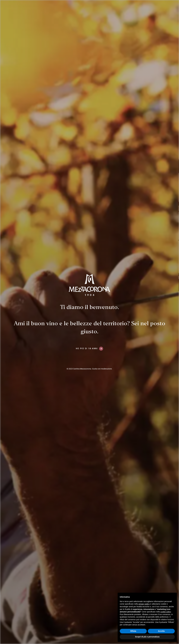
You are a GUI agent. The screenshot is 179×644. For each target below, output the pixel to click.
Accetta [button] (161, 631)
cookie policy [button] (166, 612)
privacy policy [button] (144, 604)
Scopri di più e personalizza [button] (147, 637)
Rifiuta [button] (133, 631)
